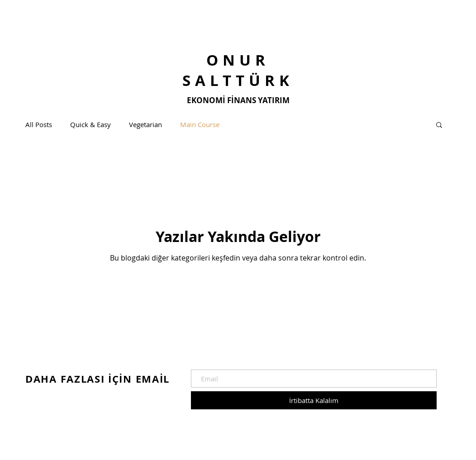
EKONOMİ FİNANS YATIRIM (238, 100)
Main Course (200, 124)
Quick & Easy (90, 124)
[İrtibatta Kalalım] (314, 400)
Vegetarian (145, 124)
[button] (439, 126)
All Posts (39, 124)
